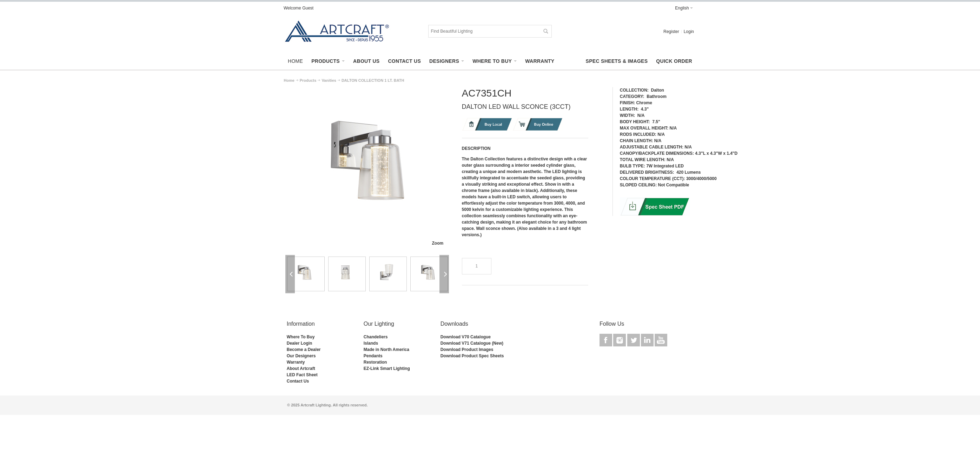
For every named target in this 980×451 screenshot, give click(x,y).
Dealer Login (300, 343)
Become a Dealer (304, 350)
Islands (371, 343)
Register (671, 32)
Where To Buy (301, 337)
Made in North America (386, 350)
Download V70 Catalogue (466, 337)
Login (689, 32)
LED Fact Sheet (302, 375)
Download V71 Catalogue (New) (472, 343)
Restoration (375, 362)
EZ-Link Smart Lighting (387, 369)
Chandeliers (376, 337)
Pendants (373, 356)
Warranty (296, 362)
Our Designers (301, 356)
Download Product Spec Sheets (472, 356)
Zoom (438, 243)
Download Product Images (467, 350)
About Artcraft (301, 369)
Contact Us (298, 381)
